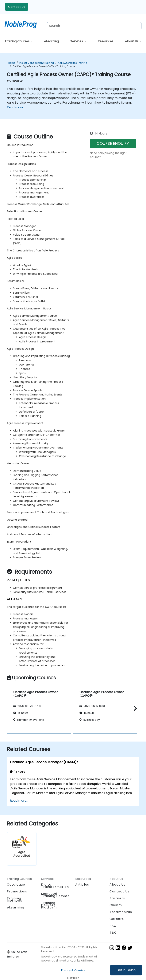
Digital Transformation (55, 886)
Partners (117, 898)
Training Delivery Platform (49, 905)
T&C (113, 933)
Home (12, 63)
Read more (15, 107)
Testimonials (121, 912)
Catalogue (16, 885)
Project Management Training (37, 63)
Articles (82, 885)
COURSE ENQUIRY (113, 143)
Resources (106, 41)
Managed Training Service (55, 895)
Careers (117, 919)
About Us (132, 41)
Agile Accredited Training (73, 63)
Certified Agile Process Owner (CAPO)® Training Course (44, 66)
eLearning (51, 41)
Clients (116, 905)
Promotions (17, 891)
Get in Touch (126, 970)
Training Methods (14, 899)
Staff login (73, 978)
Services (77, 41)
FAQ (113, 926)
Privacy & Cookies (73, 970)
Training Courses (17, 41)
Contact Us (17, 7)
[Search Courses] (94, 26)
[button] (134, 708)
